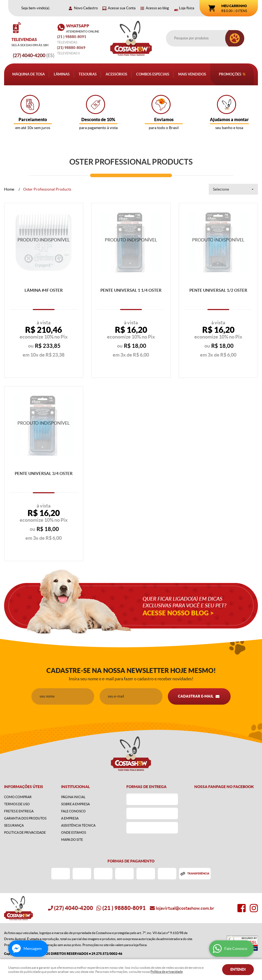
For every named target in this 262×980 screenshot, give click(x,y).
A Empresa (70, 818)
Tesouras (88, 74)
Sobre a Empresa (75, 804)
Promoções (230, 74)
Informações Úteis (24, 787)
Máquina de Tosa (29, 74)
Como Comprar (18, 797)
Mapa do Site (72, 840)
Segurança (14, 825)
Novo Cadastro (86, 8)
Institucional (75, 787)
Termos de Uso (17, 804)
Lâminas (62, 74)
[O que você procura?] (235, 38)
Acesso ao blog (157, 8)
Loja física (187, 8)
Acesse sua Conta (122, 8)
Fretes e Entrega (19, 811)
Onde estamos (74, 832)
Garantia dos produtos (25, 818)
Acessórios (116, 74)
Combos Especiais (153, 74)
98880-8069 (71, 48)
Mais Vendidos (192, 74)
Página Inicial (73, 797)
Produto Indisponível (44, 243)
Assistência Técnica (78, 825)
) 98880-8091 (72, 37)
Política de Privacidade (25, 832)
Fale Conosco (73, 811)
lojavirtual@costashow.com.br (185, 908)
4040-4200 (34, 55)
